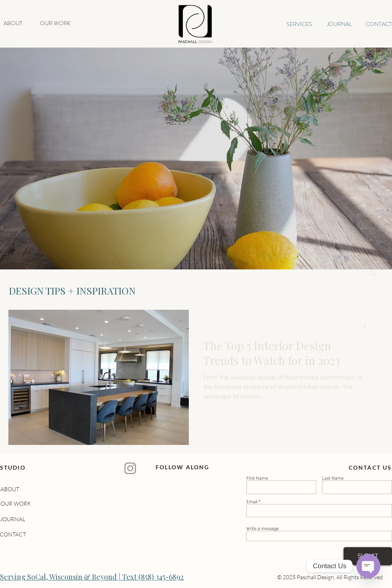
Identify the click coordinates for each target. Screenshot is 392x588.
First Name (257, 478)
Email (252, 502)
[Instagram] (130, 468)
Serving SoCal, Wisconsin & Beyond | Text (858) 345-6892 (92, 577)
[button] (373, 274)
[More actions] (367, 326)
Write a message (263, 529)
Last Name (333, 478)
